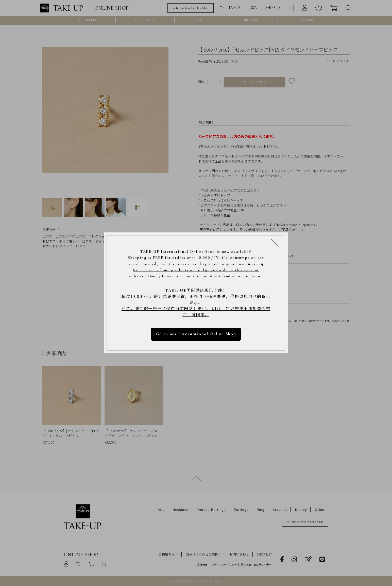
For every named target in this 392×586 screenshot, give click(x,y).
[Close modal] (275, 243)
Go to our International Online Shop (196, 334)
